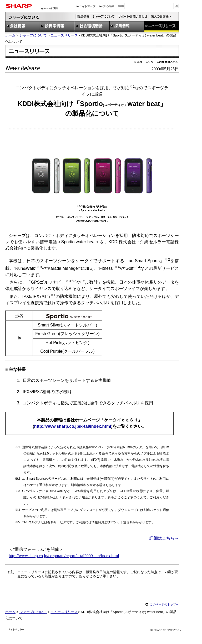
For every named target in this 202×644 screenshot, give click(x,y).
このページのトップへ (164, 604)
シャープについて (33, 35)
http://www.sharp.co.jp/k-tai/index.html (73, 426)
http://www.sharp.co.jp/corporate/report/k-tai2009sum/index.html (64, 556)
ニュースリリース (64, 35)
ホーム (10, 35)
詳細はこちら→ (164, 538)
